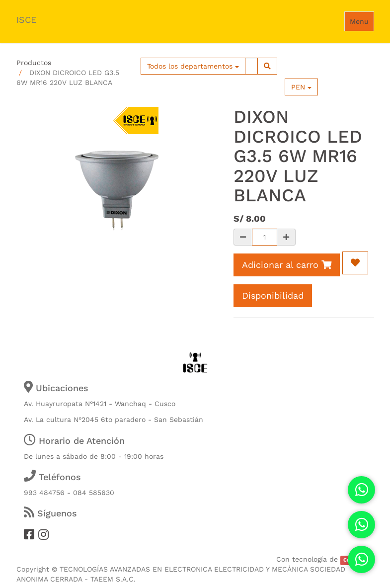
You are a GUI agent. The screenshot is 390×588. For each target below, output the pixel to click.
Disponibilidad (273, 295)
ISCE (26, 20)
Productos (34, 63)
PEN (301, 87)
